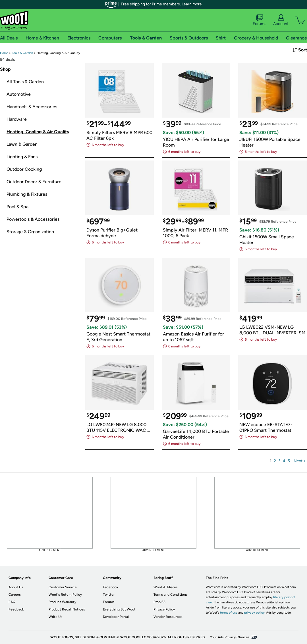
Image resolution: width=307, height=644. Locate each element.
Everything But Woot (119, 609)
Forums (260, 20)
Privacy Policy (164, 609)
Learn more (192, 4)
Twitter (109, 595)
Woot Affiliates (166, 587)
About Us (16, 587)
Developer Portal (116, 617)
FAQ (12, 602)
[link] (4, 53)
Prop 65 (159, 602)
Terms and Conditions (171, 595)
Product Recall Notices (67, 609)
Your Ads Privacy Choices (230, 637)
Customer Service (63, 587)
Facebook (111, 587)
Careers (15, 595)
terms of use (229, 613)
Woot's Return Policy (65, 595)
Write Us (55, 617)
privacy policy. (255, 613)
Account (281, 20)
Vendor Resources (168, 617)
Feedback (16, 609)
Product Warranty (62, 602)
